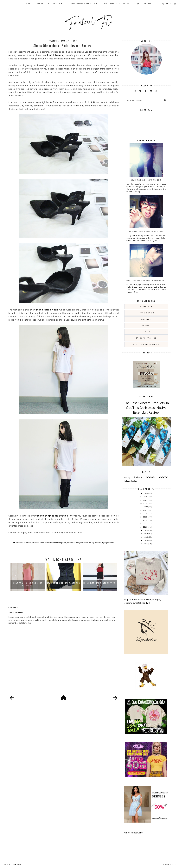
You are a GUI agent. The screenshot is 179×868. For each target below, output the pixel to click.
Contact (148, 3)
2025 (145, 497)
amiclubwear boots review (23, 543)
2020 (145, 514)
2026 (146, 493)
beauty (146, 325)
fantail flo (8, 865)
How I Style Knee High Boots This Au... (64, 584)
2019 (145, 517)
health (146, 332)
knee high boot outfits (95, 543)
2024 (145, 500)
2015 (146, 530)
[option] (28, 577)
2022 (146, 507)
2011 (146, 544)
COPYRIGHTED (170, 865)
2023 (145, 503)
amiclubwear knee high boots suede (77, 543)
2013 (146, 537)
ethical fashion (146, 338)
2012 (146, 540)
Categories (54, 3)
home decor (146, 313)
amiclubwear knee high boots (58, 543)
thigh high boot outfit (108, 543)
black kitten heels (47, 310)
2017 (145, 524)
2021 (145, 510)
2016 (145, 527)
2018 (145, 520)
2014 (146, 534)
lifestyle (146, 307)
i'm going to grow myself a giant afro (146, 231)
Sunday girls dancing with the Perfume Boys (146, 280)
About (40, 3)
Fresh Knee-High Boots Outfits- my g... (100, 584)
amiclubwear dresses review (40, 543)
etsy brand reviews (146, 344)
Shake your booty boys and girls (146, 180)
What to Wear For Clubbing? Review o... (28, 584)
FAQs (137, 3)
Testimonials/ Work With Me (84, 3)
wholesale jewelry (134, 833)
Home (29, 3)
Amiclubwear (55, 55)
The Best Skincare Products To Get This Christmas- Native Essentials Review (146, 407)
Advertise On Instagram (117, 3)
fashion (146, 319)
